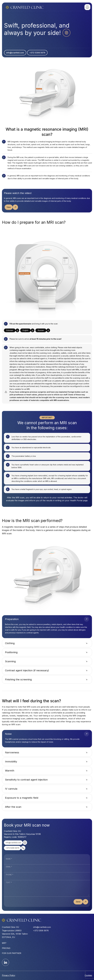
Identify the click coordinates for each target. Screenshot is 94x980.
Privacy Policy (9, 975)
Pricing (6, 948)
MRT (4, 943)
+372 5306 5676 (37, 53)
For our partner (12, 953)
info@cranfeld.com (15, 53)
